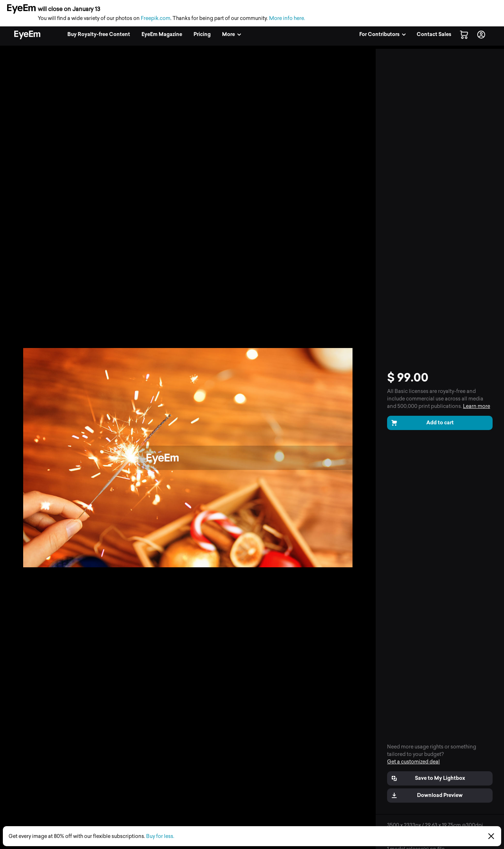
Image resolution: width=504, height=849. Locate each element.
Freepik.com (156, 18)
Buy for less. (160, 836)
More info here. (287, 18)
